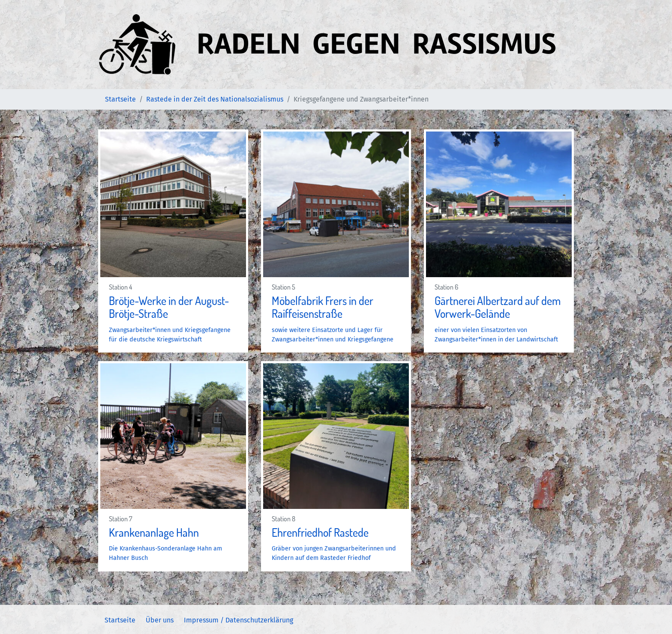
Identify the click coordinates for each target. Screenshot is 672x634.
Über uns (160, 620)
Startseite (120, 620)
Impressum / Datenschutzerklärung (238, 620)
